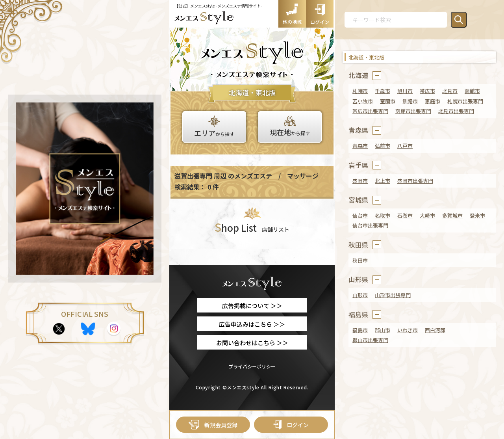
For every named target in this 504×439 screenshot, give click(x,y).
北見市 (450, 91)
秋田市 (360, 260)
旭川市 (405, 91)
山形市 (360, 295)
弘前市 (383, 146)
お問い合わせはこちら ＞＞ (252, 343)
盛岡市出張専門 (415, 181)
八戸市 (405, 146)
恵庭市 (433, 101)
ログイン (291, 425)
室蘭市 (388, 101)
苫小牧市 (363, 101)
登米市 (477, 215)
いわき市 (408, 330)
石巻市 (405, 215)
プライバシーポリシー (252, 366)
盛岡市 (360, 181)
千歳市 (383, 91)
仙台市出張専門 (370, 225)
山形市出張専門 (393, 295)
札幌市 (360, 91)
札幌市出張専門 (465, 101)
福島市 (360, 330)
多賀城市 (452, 215)
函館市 (472, 91)
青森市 (360, 146)
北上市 (383, 181)
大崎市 (427, 215)
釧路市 (410, 101)
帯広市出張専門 (370, 111)
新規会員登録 (213, 425)
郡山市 (383, 330)
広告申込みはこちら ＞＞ (252, 324)
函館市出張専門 (413, 111)
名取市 (383, 215)
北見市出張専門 (456, 111)
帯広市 (427, 91)
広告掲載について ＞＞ (252, 306)
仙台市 (360, 215)
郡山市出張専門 (370, 340)
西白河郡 (435, 330)
